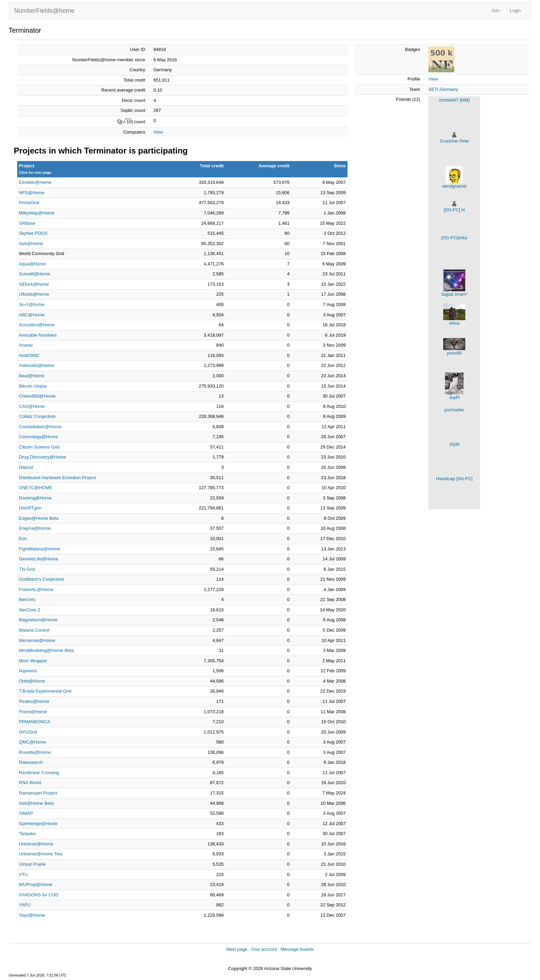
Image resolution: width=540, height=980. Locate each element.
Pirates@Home (34, 701)
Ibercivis (27, 599)
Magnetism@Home (38, 620)
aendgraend (454, 186)
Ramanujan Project (38, 793)
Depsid (26, 467)
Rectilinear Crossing (39, 773)
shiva (454, 323)
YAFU (25, 905)
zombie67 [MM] (454, 100)
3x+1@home (32, 304)
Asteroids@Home (37, 365)
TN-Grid (27, 569)
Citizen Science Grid (39, 447)
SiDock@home (34, 284)
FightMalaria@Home (39, 549)
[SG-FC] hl (454, 210)
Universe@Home (36, 844)
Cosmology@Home (38, 437)
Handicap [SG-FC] (454, 479)
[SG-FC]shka (454, 238)
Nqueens (28, 671)
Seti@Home (31, 244)
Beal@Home (32, 376)
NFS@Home (32, 193)
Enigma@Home (35, 528)
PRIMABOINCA (35, 722)
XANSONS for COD (39, 895)
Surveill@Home (35, 274)
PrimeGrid (29, 203)
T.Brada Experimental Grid (45, 691)
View (158, 132)
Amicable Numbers (38, 335)
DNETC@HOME (36, 488)
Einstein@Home (35, 182)
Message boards (297, 949)
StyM (454, 444)
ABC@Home (32, 315)
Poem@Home (33, 712)
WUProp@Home (36, 884)
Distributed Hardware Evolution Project (57, 478)
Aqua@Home (32, 264)
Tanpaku (27, 834)
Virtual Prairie (32, 864)
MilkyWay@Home (37, 213)
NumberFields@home (44, 11)
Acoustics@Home (37, 325)
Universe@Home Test (41, 854)
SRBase (27, 223)
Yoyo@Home (32, 915)
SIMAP (26, 813)
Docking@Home (35, 498)
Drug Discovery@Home (43, 457)
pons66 (454, 353)
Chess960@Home (37, 396)
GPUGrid (28, 732)
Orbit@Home (32, 681)
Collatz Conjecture (37, 416)
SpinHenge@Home (38, 824)
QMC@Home (32, 742)
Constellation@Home (40, 427)
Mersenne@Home (37, 640)
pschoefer (454, 410)
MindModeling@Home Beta (46, 650)
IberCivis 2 (29, 610)
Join (495, 10)
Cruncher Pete (454, 141)
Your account (264, 949)
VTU (23, 874)
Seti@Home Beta (36, 803)
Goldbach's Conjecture (41, 579)
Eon (23, 539)
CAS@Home (32, 406)
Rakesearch (31, 762)
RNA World (30, 783)
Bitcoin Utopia (33, 386)
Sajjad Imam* (454, 294)
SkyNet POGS (33, 233)
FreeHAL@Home (36, 589)
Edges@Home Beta (39, 518)
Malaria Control (34, 630)
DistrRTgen (30, 508)
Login (515, 10)
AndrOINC (29, 355)
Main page (237, 949)
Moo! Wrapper (33, 661)
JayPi (454, 397)
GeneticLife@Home (39, 559)
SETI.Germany (443, 89)
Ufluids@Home (34, 294)
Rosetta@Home (35, 752)
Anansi (26, 345)
